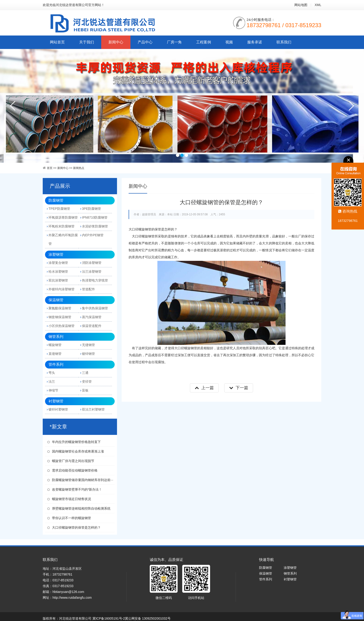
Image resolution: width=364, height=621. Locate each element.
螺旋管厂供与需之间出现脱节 (73, 461)
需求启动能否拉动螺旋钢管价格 (75, 470)
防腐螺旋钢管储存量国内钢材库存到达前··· (83, 480)
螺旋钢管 (55, 345)
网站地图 (301, 5)
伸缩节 (53, 390)
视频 (229, 42)
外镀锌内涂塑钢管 (62, 289)
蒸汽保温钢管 (92, 317)
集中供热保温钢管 (95, 308)
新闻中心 (116, 42)
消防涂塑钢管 (92, 263)
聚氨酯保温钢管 (60, 308)
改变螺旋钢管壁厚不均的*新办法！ (77, 489)
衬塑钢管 (56, 401)
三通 (85, 373)
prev (13, 106)
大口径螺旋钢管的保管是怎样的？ (76, 527)
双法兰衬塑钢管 (93, 409)
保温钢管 (56, 300)
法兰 (52, 382)
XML (318, 5)
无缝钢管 (88, 345)
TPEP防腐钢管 (59, 209)
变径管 (87, 382)
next (351, 106)
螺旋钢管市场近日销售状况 (71, 499)
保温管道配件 (92, 326)
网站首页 (57, 42)
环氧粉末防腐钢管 (62, 226)
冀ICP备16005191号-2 (109, 618)
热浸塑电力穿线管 (95, 280)
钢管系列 (56, 337)
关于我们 (87, 42)
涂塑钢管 (56, 254)
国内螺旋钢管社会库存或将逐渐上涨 (78, 451)
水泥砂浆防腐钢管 (95, 226)
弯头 (52, 373)
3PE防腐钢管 (91, 209)
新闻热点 (79, 168)
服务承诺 (255, 42)
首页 (50, 168)
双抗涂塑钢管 (58, 280)
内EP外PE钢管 (93, 235)
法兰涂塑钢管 (92, 272)
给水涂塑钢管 (58, 272)
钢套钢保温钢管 (60, 317)
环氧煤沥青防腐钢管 (63, 217)
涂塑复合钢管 (58, 263)
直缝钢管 (55, 354)
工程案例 (204, 42)
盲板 (85, 390)
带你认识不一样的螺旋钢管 (71, 518)
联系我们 (284, 42)
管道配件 (88, 289)
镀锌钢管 (88, 354)
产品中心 (145, 42)
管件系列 (56, 364)
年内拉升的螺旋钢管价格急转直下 (76, 442)
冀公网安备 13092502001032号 (148, 618)
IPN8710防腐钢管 (95, 217)
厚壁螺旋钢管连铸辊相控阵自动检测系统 (81, 508)
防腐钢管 (56, 200)
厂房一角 (174, 42)
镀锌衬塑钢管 (58, 409)
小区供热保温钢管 (62, 326)
